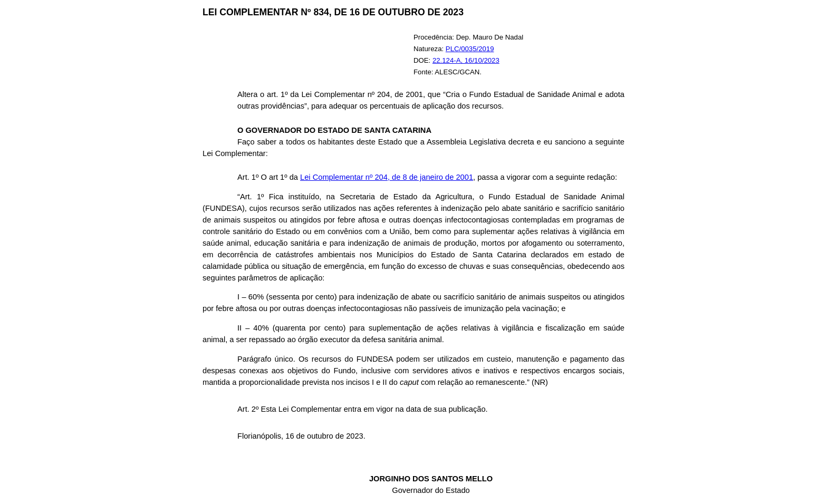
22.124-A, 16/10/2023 (466, 60)
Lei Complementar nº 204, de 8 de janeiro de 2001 (387, 177)
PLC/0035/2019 (470, 49)
